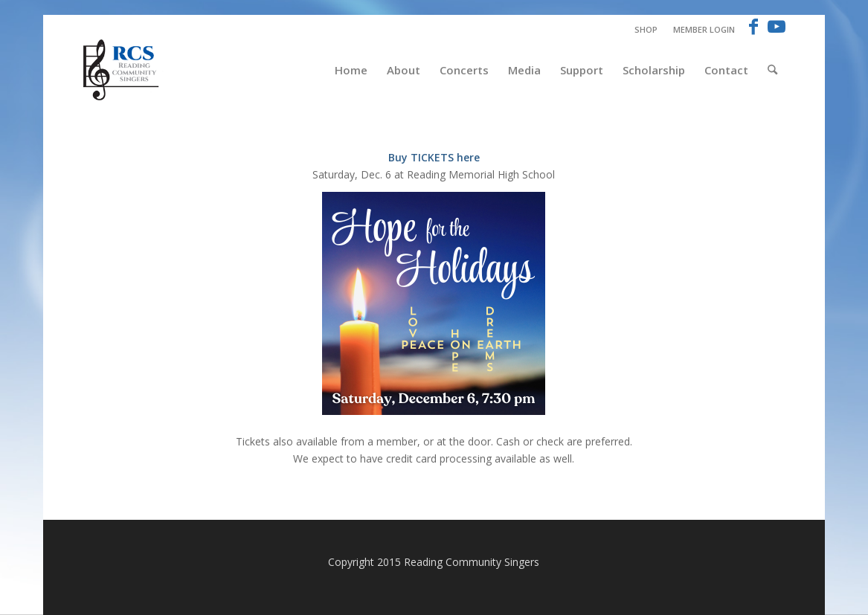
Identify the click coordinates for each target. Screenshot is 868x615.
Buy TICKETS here (434, 157)
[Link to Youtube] (777, 26)
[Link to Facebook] (754, 26)
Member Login (704, 29)
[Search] (772, 70)
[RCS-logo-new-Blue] (122, 70)
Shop (646, 29)
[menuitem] (646, 30)
